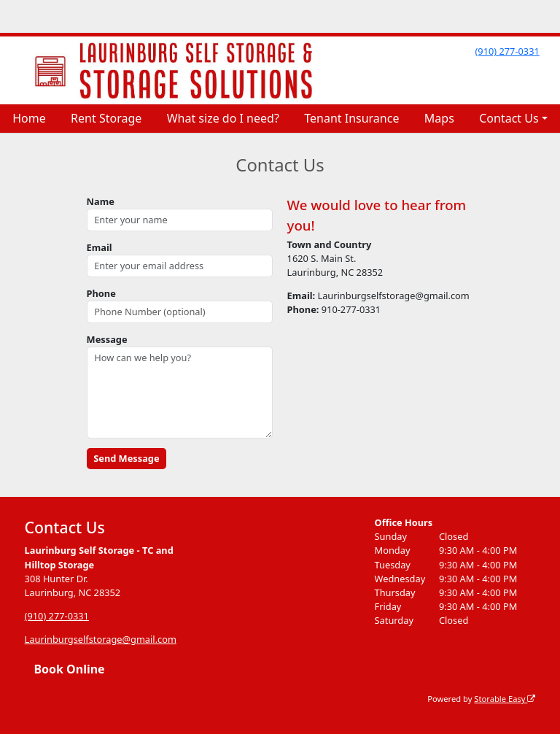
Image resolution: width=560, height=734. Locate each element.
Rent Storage (106, 118)
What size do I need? (223, 118)
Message (107, 339)
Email (100, 247)
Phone (101, 293)
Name (101, 201)
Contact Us (509, 118)
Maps (439, 118)
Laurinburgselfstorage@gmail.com (101, 639)
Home (29, 118)
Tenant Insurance (351, 118)
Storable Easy (505, 699)
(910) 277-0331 (507, 51)
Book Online (69, 669)
